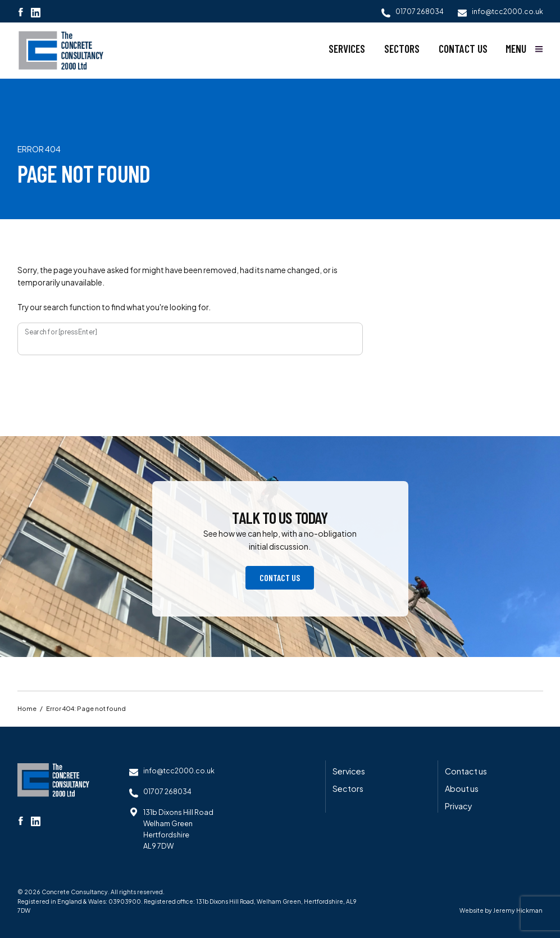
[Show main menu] (524, 49)
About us (462, 789)
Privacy (459, 806)
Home (27, 709)
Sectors (402, 49)
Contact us (463, 49)
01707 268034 (168, 791)
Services (347, 49)
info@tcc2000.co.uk (179, 771)
